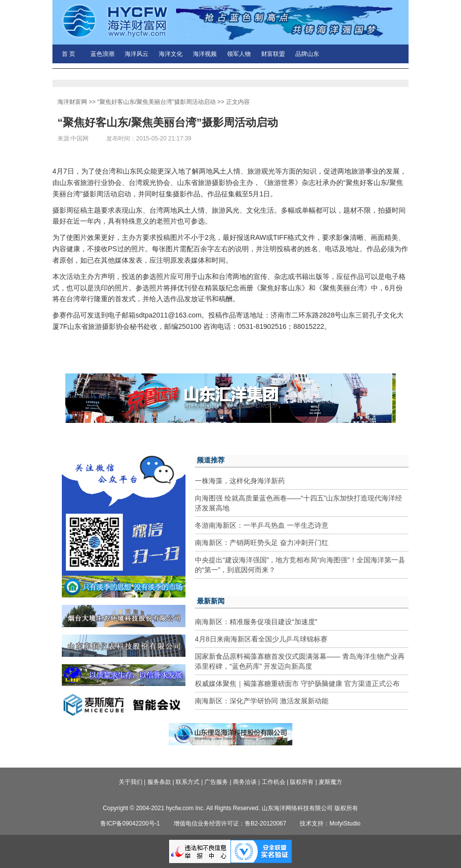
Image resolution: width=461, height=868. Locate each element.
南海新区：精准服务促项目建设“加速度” (256, 622)
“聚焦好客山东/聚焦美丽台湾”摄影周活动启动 (157, 102)
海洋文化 (171, 54)
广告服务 (216, 782)
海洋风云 (137, 54)
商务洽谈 (245, 782)
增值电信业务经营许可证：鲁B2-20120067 (230, 823)
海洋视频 (205, 54)
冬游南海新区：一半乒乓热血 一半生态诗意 (262, 525)
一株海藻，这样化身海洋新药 (240, 481)
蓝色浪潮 (102, 54)
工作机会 (274, 782)
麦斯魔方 (330, 782)
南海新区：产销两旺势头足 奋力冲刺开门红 (262, 543)
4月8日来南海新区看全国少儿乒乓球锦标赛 (261, 639)
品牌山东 (307, 54)
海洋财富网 (72, 102)
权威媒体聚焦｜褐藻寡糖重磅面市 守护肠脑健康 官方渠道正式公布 (297, 684)
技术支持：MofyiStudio (330, 823)
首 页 (69, 54)
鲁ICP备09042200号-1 (130, 823)
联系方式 (187, 782)
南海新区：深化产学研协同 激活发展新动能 (262, 701)
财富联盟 (273, 54)
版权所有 (302, 782)
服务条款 (159, 782)
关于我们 (131, 782)
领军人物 (239, 54)
